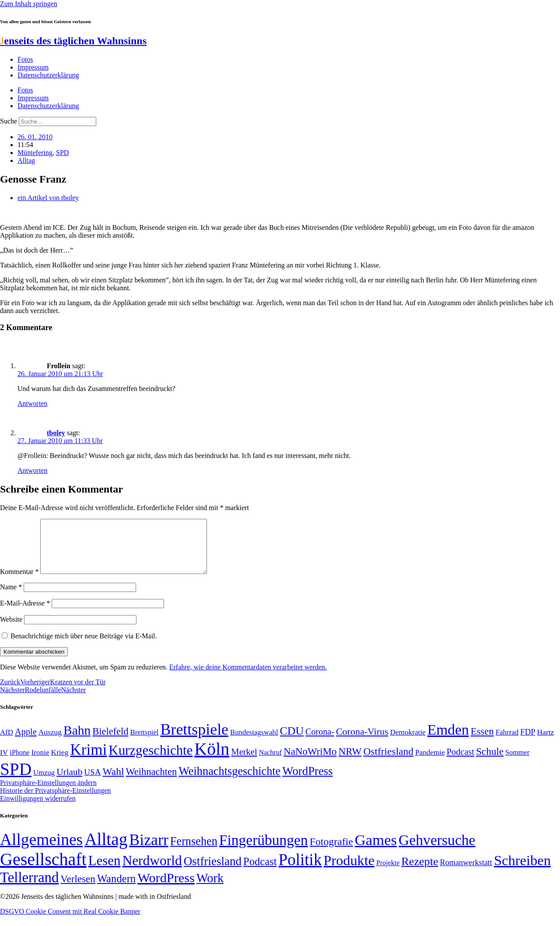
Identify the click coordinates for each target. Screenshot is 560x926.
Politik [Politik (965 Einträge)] (300, 870)
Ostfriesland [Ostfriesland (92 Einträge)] (388, 762)
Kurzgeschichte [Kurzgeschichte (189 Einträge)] (150, 761)
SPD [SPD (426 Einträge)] (16, 780)
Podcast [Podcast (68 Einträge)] (460, 762)
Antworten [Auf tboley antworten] (32, 470)
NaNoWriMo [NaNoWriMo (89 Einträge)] (310, 762)
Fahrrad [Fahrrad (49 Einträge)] (507, 743)
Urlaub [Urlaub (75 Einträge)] (69, 782)
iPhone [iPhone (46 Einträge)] (19, 763)
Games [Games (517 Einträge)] (376, 850)
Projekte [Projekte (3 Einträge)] (388, 873)
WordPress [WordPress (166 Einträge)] (166, 888)
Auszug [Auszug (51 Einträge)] (50, 743)
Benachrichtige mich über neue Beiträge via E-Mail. (84, 646)
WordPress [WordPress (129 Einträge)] (307, 782)
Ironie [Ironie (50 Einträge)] (40, 763)
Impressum (33, 67)
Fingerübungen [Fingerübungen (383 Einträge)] (264, 850)
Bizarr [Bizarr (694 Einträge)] (149, 850)
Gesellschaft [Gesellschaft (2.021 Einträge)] (43, 870)
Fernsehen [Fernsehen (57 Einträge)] (194, 852)
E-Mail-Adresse (25, 614)
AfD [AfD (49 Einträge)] (7, 743)
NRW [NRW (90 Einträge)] (350, 762)
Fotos (25, 59)
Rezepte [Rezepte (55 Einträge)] (420, 872)
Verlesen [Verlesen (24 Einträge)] (78, 889)
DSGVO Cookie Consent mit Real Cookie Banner (70, 922)
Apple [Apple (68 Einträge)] (26, 742)
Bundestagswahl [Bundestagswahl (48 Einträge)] (254, 743)
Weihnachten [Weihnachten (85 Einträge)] (151, 782)
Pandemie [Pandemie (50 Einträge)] (430, 763)
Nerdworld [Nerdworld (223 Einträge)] (152, 871)
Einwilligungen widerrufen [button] (38, 809)
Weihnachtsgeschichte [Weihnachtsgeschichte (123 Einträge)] (229, 782)
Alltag (26, 160)
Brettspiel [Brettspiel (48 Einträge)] (145, 743)
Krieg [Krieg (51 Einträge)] (60, 763)
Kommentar (19, 582)
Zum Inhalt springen (29, 4)
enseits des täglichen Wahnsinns (73, 41)
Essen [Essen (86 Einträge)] (482, 742)
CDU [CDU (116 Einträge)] (292, 741)
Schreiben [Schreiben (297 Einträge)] (522, 871)
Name (11, 597)
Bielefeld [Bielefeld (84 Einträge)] (110, 742)
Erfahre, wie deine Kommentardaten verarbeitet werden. (248, 678)
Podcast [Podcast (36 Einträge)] (260, 872)
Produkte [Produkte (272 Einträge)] (349, 871)
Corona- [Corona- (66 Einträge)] (320, 742)
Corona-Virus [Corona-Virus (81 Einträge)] (362, 742)
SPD (62, 153)
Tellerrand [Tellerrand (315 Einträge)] (29, 888)
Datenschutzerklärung (48, 75)
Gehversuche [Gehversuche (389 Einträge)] (437, 850)
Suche (9, 121)
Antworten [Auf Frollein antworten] (32, 403)
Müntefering (35, 153)
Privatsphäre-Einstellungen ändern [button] (48, 793)
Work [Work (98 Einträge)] (210, 889)
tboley (56, 433)
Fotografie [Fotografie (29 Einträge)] (331, 852)
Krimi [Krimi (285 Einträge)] (88, 760)
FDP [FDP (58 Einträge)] (528, 742)
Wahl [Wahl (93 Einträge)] (114, 782)
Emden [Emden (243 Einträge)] (448, 740)
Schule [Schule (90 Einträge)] (490, 762)
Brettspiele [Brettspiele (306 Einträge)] (195, 740)
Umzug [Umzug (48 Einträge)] (44, 783)
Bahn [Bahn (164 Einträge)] (77, 741)
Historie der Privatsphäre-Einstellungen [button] (55, 801)
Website (11, 630)
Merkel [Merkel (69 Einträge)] (244, 762)
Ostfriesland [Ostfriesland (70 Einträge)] (213, 872)
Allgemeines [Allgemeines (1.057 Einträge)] (41, 850)
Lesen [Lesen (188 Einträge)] (105, 871)
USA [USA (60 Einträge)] (92, 783)
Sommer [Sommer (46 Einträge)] (517, 763)
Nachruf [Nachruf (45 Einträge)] (270, 763)
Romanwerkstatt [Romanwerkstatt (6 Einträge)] (466, 873)
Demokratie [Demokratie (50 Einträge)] (408, 743)
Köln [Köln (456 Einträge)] (212, 759)
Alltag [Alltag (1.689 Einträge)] (106, 850)
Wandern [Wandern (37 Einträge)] (116, 889)
